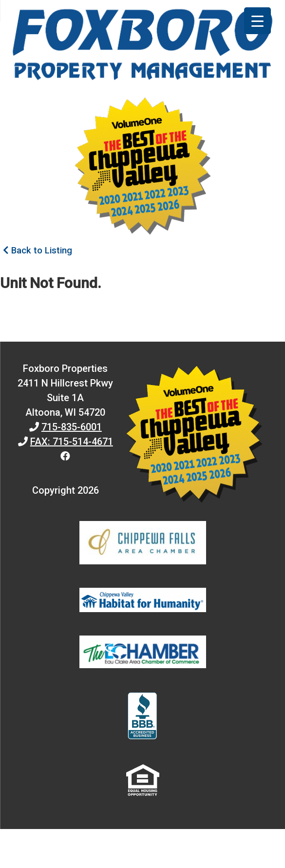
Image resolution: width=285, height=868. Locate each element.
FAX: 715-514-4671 (72, 442)
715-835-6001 (72, 427)
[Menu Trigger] (257, 21)
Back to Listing (38, 251)
